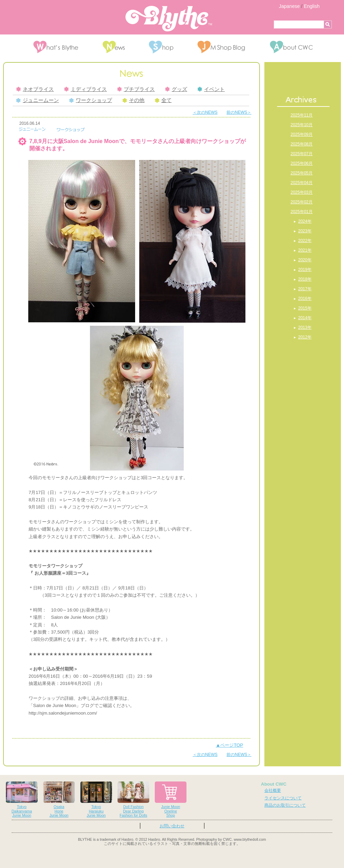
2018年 (305, 279)
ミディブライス (85, 89)
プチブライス (136, 89)
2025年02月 (302, 202)
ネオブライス (35, 89)
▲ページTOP (229, 745)
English (312, 6)
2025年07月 (302, 154)
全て (163, 100)
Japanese (289, 6)
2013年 (305, 327)
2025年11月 (302, 115)
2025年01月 (302, 212)
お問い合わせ (172, 826)
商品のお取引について (285, 805)
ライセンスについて (283, 798)
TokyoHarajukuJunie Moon (96, 800)
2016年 (305, 299)
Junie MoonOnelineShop (171, 800)
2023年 (305, 231)
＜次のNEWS (205, 112)
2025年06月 (302, 163)
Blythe (169, 19)
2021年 (305, 250)
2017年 (305, 289)
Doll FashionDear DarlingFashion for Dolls (133, 800)
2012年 (305, 337)
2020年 (305, 260)
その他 (133, 100)
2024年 (305, 221)
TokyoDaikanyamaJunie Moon (22, 800)
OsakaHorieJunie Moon (59, 800)
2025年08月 (302, 144)
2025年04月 (302, 183)
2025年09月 (302, 134)
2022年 (305, 241)
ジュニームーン (38, 100)
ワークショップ (91, 100)
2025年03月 (302, 192)
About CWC (274, 784)
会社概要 (273, 790)
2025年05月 (302, 173)
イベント (211, 89)
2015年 (305, 308)
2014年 (305, 318)
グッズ (176, 89)
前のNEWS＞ (239, 112)
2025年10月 (302, 125)
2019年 (305, 270)
